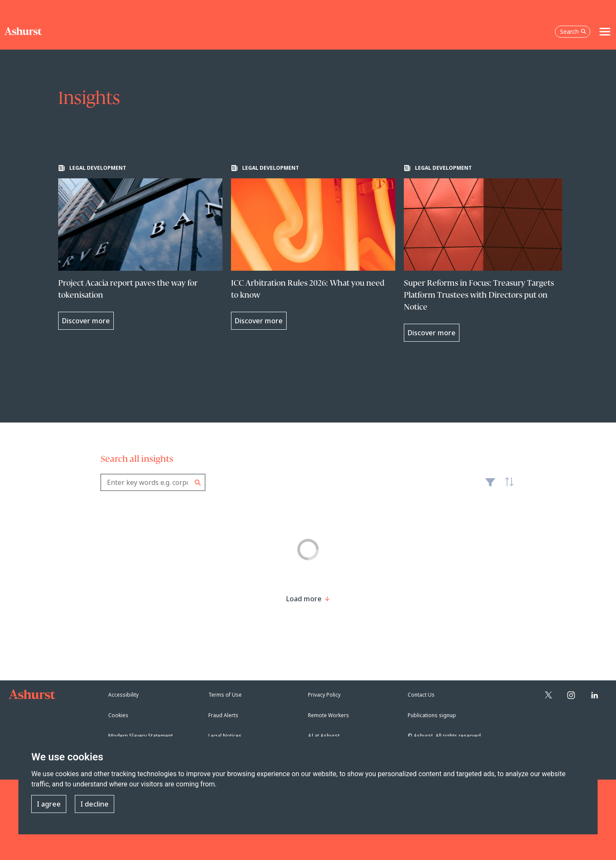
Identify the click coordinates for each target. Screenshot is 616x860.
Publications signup (432, 715)
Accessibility (123, 695)
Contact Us (421, 695)
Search (198, 483)
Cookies (118, 715)
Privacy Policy (324, 695)
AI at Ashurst (324, 736)
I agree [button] (49, 804)
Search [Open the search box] (573, 31)
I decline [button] (95, 804)
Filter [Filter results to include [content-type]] (490, 486)
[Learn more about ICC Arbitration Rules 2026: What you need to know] (313, 247)
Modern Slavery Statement (141, 736)
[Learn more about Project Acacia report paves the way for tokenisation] (140, 247)
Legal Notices (225, 736)
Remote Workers (329, 715)
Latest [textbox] (507, 487)
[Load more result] (304, 599)
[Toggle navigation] (605, 32)
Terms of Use (225, 695)
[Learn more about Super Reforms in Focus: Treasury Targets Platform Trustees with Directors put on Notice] (486, 253)
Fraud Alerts (223, 715)
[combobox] (153, 482)
